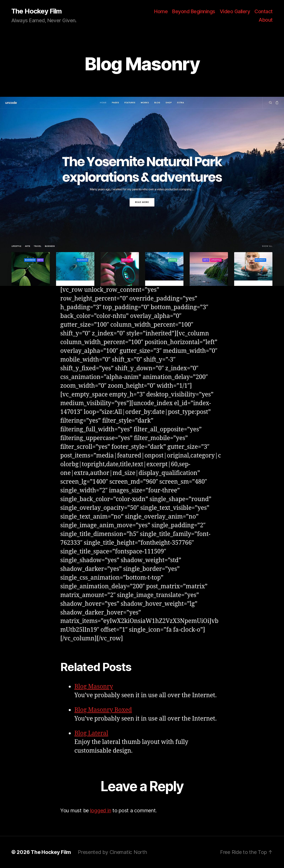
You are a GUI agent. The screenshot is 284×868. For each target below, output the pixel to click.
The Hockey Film (36, 11)
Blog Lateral (91, 733)
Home (161, 11)
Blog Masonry (94, 687)
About (266, 20)
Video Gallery (235, 11)
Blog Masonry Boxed (103, 710)
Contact (264, 11)
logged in (101, 810)
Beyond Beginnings (194, 11)
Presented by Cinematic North (112, 852)
